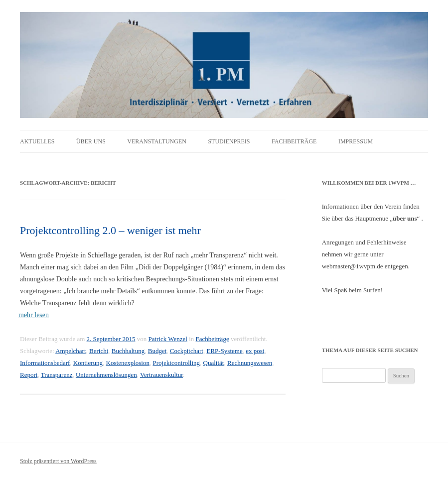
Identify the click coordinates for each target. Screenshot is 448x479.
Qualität (214, 363)
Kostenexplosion (128, 363)
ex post (255, 351)
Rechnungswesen (250, 363)
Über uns (91, 141)
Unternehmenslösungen (106, 375)
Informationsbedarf (45, 363)
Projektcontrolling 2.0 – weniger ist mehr (110, 230)
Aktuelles (37, 141)
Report (29, 375)
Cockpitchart (187, 351)
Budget (157, 351)
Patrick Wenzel (168, 339)
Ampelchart (71, 351)
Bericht (99, 351)
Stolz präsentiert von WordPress (58, 461)
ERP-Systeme (224, 351)
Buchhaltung (128, 351)
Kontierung (88, 363)
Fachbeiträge (294, 141)
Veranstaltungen (157, 141)
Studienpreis (229, 141)
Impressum (356, 141)
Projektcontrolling (176, 363)
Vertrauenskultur (161, 375)
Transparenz (57, 375)
